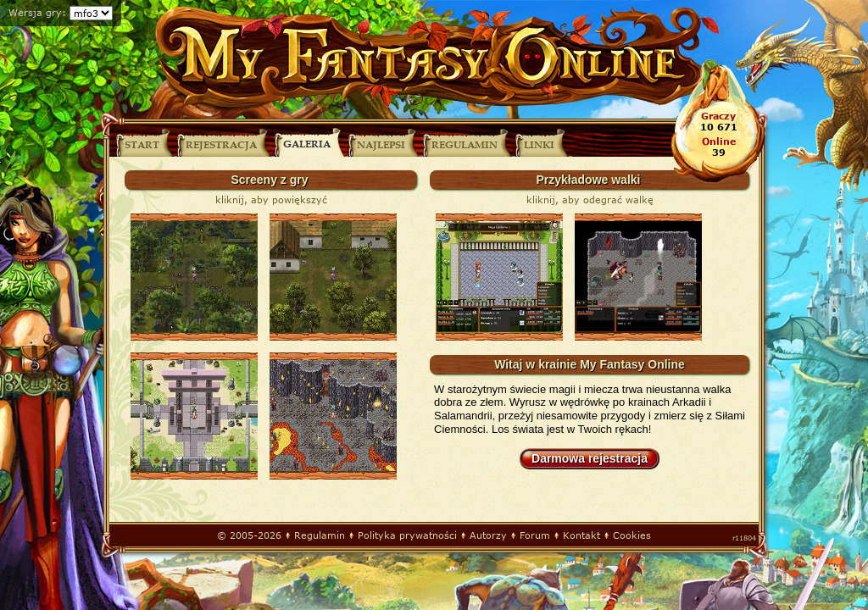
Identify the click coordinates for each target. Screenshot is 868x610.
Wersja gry (35, 12)
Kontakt (581, 535)
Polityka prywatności (407, 535)
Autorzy (488, 535)
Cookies (632, 535)
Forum (535, 535)
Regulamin (320, 535)
